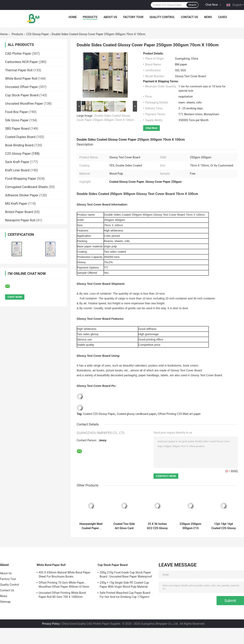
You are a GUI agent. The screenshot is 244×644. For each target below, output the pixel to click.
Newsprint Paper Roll (20, 220)
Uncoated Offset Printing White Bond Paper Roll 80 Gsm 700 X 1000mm (62, 595)
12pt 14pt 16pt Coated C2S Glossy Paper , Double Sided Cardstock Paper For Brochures (223, 526)
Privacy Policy (51, 624)
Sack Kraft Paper (17, 162)
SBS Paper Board (17, 129)
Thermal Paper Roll (19, 70)
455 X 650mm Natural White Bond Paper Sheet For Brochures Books (65, 574)
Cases (222, 17)
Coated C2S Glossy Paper (99, 414)
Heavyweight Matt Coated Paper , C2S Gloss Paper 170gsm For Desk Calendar (91, 526)
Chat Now (212, 5)
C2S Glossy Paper (38, 34)
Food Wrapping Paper (21, 179)
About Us (110, 17)
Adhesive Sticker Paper (22, 195)
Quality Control (162, 17)
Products (90, 17)
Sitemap (5, 602)
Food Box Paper (16, 112)
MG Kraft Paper (16, 204)
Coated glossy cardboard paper (136, 414)
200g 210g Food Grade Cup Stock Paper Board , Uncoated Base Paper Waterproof (126, 574)
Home (73, 17)
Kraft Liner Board (17, 170)
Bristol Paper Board (19, 212)
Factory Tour (133, 17)
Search (192, 5)
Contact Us (189, 17)
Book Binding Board (19, 145)
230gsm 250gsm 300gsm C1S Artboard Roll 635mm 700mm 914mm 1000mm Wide (190, 526)
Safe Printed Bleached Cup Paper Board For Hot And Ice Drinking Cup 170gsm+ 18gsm (125, 595)
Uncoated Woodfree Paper (24, 104)
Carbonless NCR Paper (22, 62)
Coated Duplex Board (20, 137)
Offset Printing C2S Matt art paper (179, 414)
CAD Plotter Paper (18, 54)
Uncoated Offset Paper (22, 87)
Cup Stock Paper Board (22, 95)
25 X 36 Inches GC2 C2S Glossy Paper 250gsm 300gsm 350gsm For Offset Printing (157, 526)
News (208, 17)
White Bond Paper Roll (21, 79)
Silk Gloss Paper (17, 120)
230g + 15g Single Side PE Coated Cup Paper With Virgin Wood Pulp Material (124, 585)
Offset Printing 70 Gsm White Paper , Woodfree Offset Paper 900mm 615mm (64, 585)
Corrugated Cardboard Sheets (27, 187)
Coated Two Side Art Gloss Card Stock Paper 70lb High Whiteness (124, 526)
